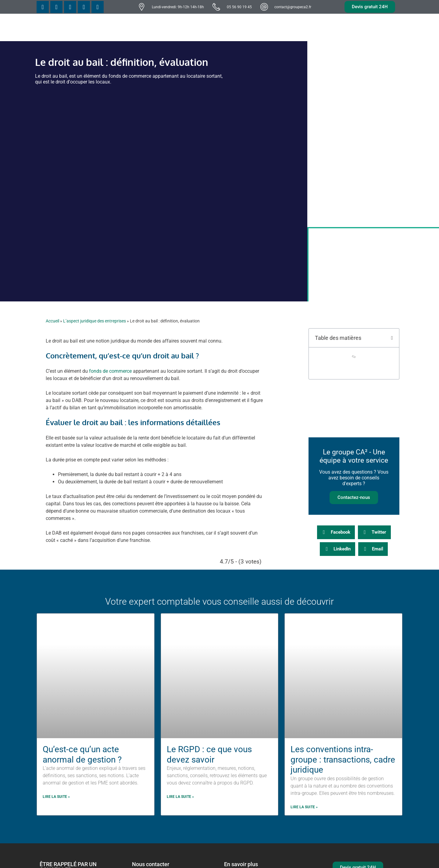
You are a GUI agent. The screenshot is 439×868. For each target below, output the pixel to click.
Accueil (52, 321)
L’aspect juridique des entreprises (95, 321)
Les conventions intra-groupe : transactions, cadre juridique (343, 759)
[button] (392, 338)
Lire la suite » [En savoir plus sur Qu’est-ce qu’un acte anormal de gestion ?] (56, 797)
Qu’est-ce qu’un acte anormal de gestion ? (82, 754)
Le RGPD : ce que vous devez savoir (209, 754)
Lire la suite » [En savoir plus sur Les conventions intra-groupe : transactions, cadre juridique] (304, 807)
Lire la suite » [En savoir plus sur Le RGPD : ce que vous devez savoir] (180, 797)
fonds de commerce (110, 371)
